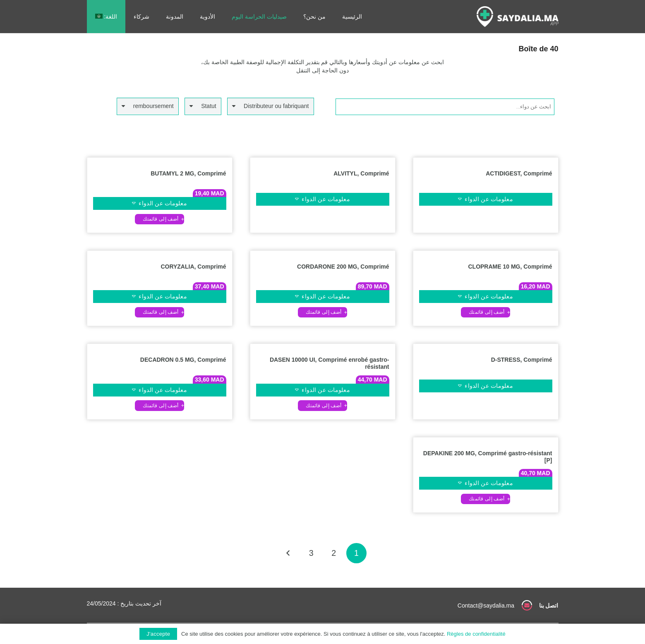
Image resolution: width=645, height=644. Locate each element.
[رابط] (518, 17)
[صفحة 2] (334, 553)
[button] (160, 219)
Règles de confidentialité (476, 634)
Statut (209, 106)
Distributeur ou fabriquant (276, 106)
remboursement (153, 106)
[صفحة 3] (311, 553)
